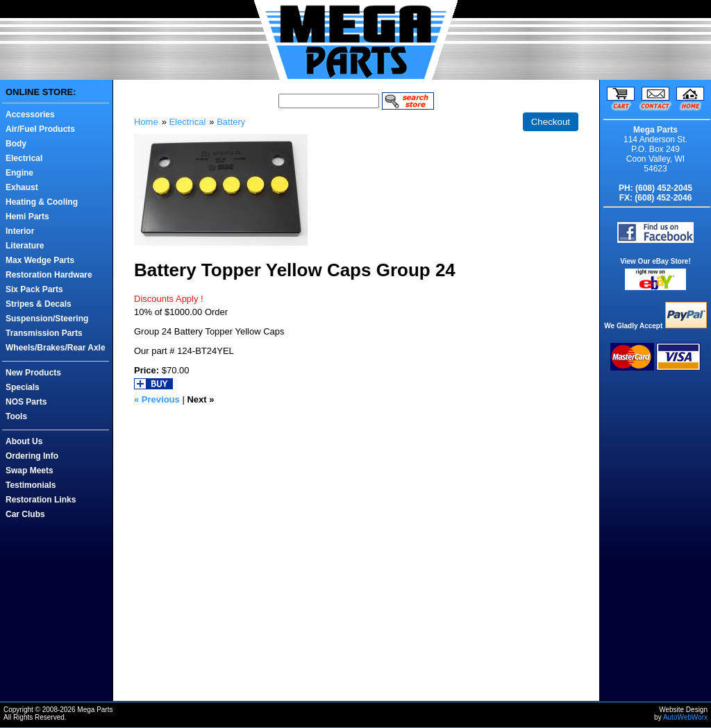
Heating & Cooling (42, 202)
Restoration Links (41, 500)
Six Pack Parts (34, 289)
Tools (16, 416)
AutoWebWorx (685, 717)
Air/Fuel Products (40, 129)
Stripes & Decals (39, 304)
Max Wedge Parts (40, 260)
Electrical (24, 158)
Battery (231, 122)
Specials (23, 387)
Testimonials (31, 485)
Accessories (30, 115)
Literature (25, 246)
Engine (19, 173)
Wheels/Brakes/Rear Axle (56, 348)
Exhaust (22, 187)
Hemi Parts (27, 217)
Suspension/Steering (47, 319)
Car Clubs (25, 514)
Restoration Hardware (49, 275)
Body (16, 144)
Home (146, 122)
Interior (20, 231)
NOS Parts (26, 402)
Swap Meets (30, 471)
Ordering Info (32, 456)
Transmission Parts (44, 333)
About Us (24, 441)
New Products (33, 373)
